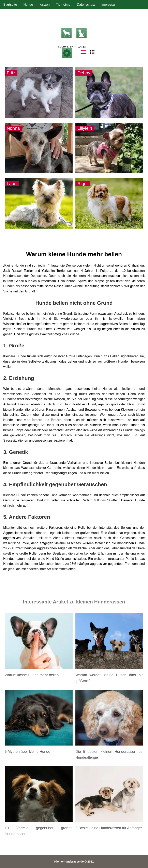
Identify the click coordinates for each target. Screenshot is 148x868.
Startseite (10, 5)
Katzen (45, 5)
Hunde (28, 5)
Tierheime (63, 5)
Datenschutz (86, 5)
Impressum (109, 5)
